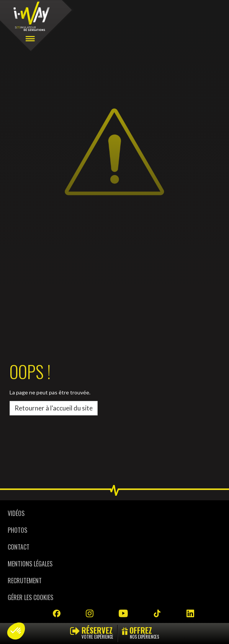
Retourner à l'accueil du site (54, 408)
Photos (17, 530)
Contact (19, 547)
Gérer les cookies (30, 597)
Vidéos (16, 513)
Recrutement (25, 581)
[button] (16, 631)
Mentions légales (30, 564)
